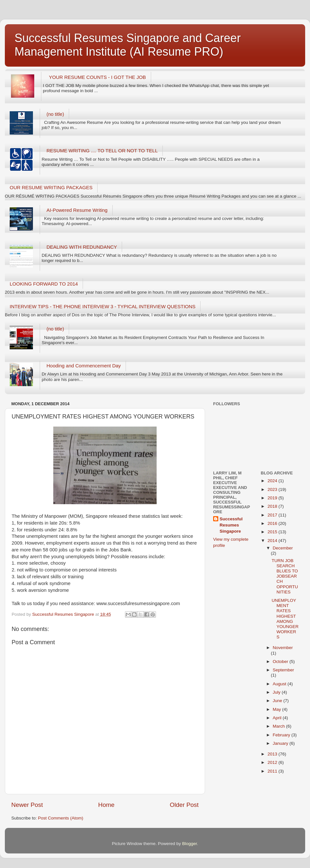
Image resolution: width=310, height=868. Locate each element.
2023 (273, 489)
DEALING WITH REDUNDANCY (82, 247)
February (282, 735)
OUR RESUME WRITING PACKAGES (51, 187)
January (281, 743)
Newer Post (27, 805)
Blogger (190, 844)
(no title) (55, 114)
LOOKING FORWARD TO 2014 (44, 284)
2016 (273, 523)
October (281, 662)
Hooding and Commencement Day (84, 366)
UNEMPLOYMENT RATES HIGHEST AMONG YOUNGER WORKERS (285, 619)
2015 (273, 532)
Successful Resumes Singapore (231, 525)
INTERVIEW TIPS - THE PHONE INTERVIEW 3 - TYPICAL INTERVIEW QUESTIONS (103, 306)
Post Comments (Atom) (61, 818)
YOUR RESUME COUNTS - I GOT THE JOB (98, 77)
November (283, 648)
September (284, 670)
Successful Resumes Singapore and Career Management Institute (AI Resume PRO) (128, 45)
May (278, 709)
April (278, 718)
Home (106, 805)
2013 (273, 754)
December (283, 548)
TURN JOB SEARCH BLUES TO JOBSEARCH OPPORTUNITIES (285, 576)
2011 (273, 771)
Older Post (184, 805)
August (280, 684)
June (278, 701)
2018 (273, 506)
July (277, 692)
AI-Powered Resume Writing (77, 210)
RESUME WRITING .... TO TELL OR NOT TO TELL (102, 151)
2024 (273, 481)
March (279, 726)
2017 (273, 515)
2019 (273, 498)
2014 (273, 541)
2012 (273, 762)
